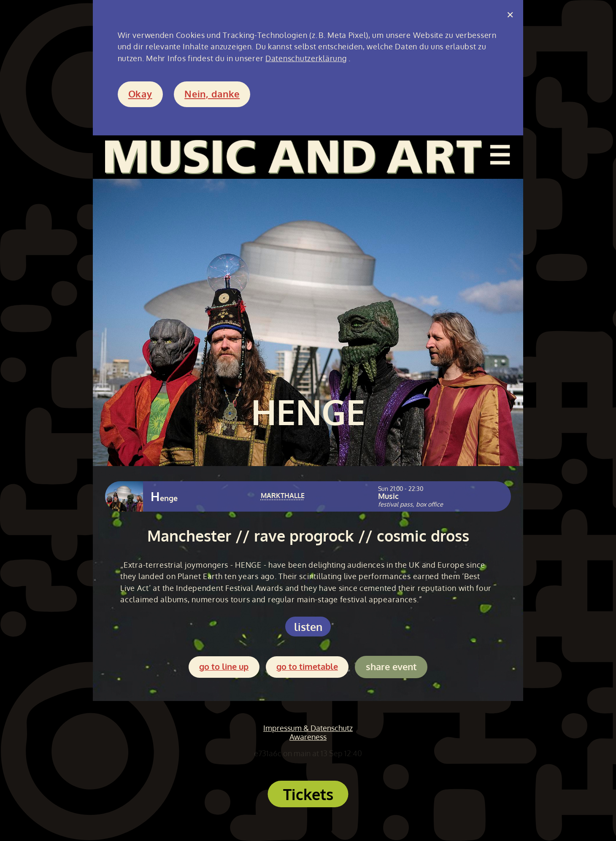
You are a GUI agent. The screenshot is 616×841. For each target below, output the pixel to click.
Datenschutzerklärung (306, 58)
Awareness (308, 737)
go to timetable (307, 667)
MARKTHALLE (283, 496)
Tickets (308, 794)
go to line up (224, 667)
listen (308, 627)
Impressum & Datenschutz (308, 728)
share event (391, 667)
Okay (140, 94)
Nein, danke (212, 94)
